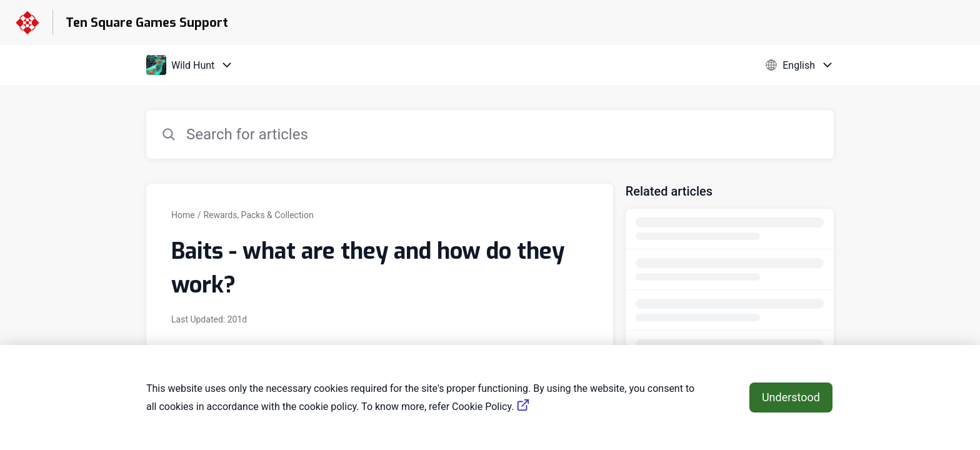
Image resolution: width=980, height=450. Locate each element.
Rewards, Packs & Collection (258, 215)
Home (183, 215)
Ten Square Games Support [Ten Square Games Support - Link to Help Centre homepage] (147, 23)
